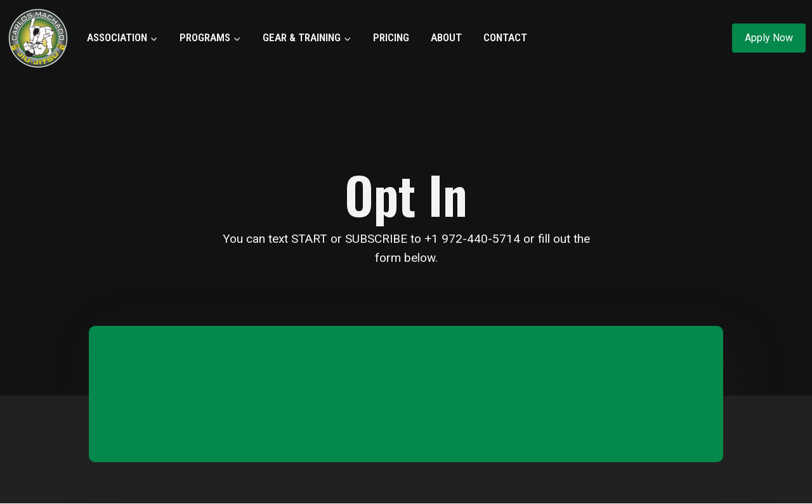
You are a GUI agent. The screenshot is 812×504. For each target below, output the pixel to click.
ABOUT (446, 37)
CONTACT (505, 37)
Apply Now (769, 38)
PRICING (391, 37)
